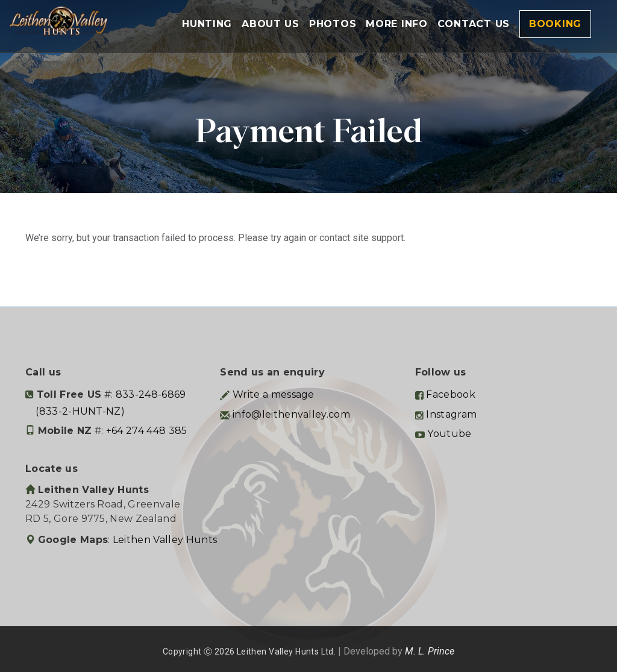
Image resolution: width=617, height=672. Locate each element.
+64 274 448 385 (147, 431)
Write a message (274, 394)
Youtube (449, 434)
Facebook (451, 394)
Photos (333, 24)
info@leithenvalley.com (291, 414)
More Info (396, 24)
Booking (555, 24)
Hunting (207, 24)
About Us (271, 24)
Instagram (451, 414)
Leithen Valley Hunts (165, 540)
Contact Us (474, 24)
